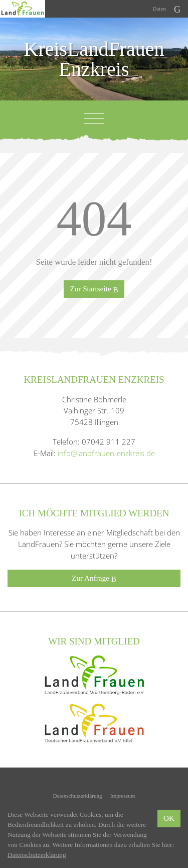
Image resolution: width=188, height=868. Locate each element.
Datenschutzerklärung (78, 796)
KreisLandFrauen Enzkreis (94, 59)
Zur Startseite (94, 289)
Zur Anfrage (94, 578)
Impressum (123, 796)
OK (169, 818)
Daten (159, 9)
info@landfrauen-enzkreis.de (106, 453)
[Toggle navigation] (94, 119)
